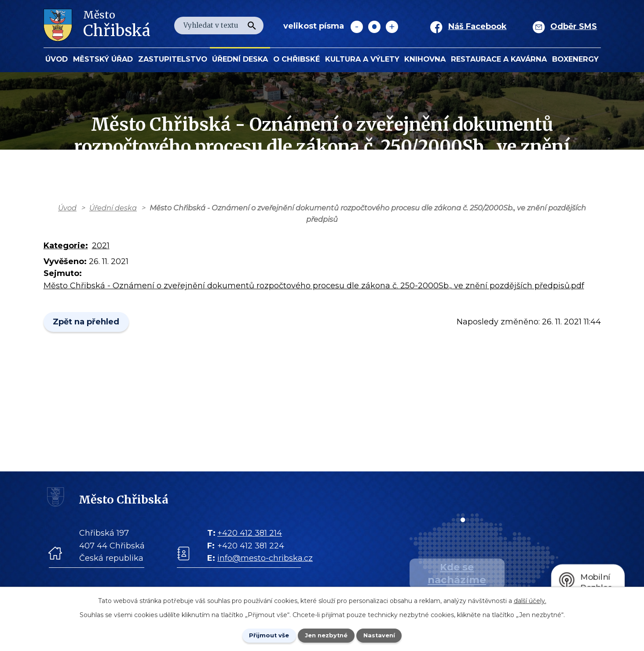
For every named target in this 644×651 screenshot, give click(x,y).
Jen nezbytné (326, 635)
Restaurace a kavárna (499, 59)
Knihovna (425, 59)
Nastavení (386, 635)
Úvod (57, 59)
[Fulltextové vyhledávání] (219, 26)
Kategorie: (66, 246)
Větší (392, 27)
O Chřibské (296, 59)
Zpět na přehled (89, 322)
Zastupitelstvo (173, 59)
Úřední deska (240, 59)
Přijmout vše (262, 635)
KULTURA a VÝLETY (362, 59)
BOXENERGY (575, 59)
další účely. (530, 600)
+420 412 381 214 (250, 533)
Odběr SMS (574, 26)
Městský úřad (103, 59)
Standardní (374, 27)
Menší (357, 27)
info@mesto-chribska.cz (265, 558)
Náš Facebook (478, 26)
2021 (101, 246)
